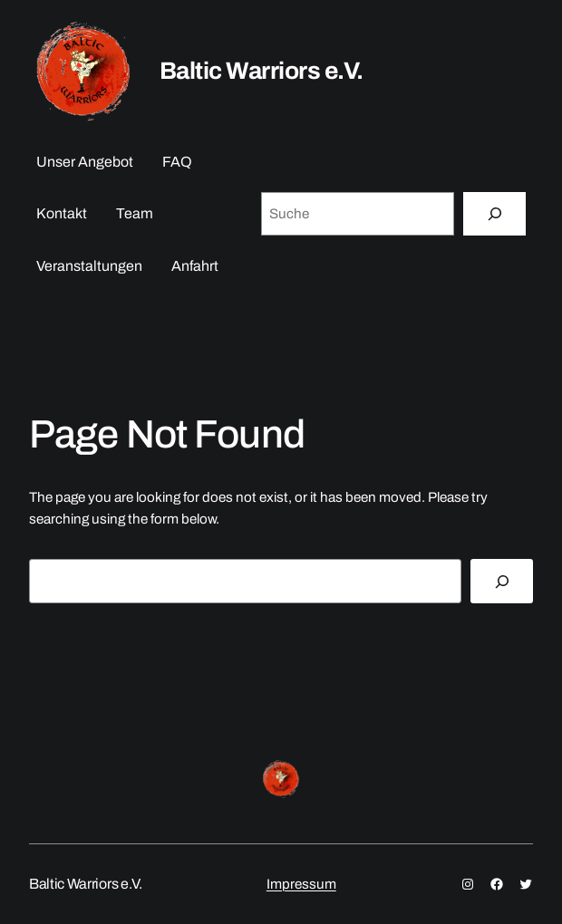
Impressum (301, 884)
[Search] (502, 581)
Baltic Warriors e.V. (261, 71)
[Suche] (494, 214)
